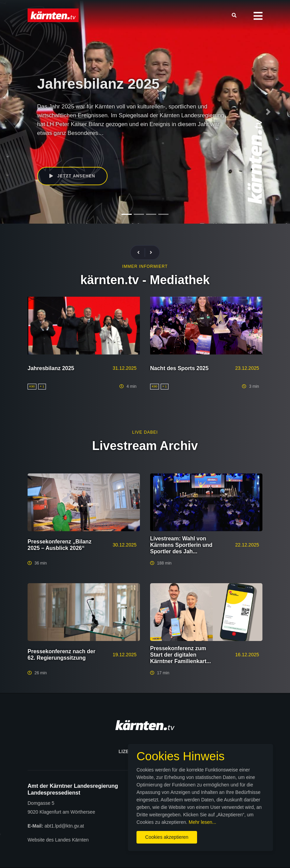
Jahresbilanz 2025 (51, 368)
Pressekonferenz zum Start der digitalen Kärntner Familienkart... (181, 655)
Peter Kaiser (111, 150)
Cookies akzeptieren (167, 837)
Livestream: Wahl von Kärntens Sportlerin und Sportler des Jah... (181, 545)
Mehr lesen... (202, 822)
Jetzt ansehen (72, 176)
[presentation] (141, 253)
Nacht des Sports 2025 (179, 368)
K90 (91, 150)
